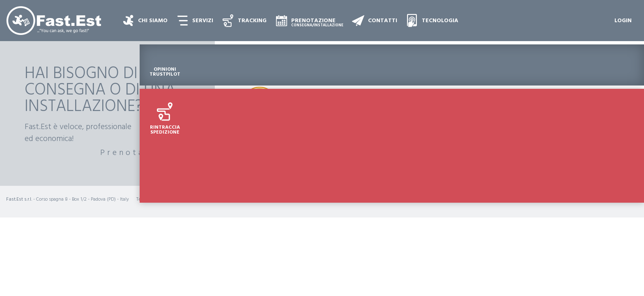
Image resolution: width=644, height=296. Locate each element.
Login (623, 21)
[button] (197, 21)
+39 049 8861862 (161, 199)
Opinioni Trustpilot (624, 62)
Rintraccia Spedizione (624, 120)
